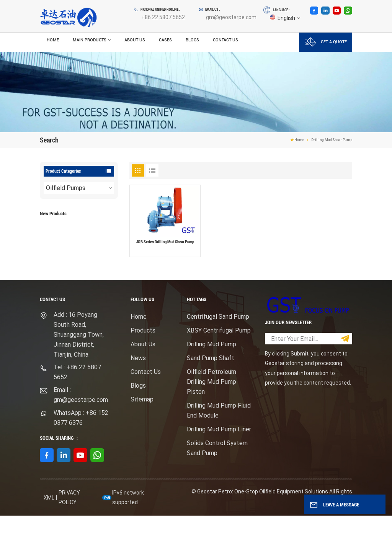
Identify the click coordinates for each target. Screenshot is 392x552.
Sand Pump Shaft (211, 394)
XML (49, 534)
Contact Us (225, 40)
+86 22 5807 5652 (163, 17)
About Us (135, 40)
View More (85, 245)
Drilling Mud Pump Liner (219, 466)
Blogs (192, 40)
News (138, 394)
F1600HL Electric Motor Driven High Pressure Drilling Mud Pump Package (89, 233)
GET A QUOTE (326, 42)
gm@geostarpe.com (231, 17)
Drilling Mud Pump (212, 381)
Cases (165, 40)
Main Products (90, 40)
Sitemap (142, 436)
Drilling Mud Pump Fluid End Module (219, 447)
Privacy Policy (69, 534)
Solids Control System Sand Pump (217, 484)
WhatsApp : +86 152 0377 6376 (81, 454)
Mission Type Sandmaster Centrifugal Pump (86, 272)
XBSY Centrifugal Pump (219, 367)
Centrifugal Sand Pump (218, 353)
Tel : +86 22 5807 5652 (77, 409)
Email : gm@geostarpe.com (81, 432)
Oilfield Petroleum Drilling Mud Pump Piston (212, 418)
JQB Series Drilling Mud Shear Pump (165, 242)
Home (53, 40)
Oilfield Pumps (66, 188)
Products (143, 367)
